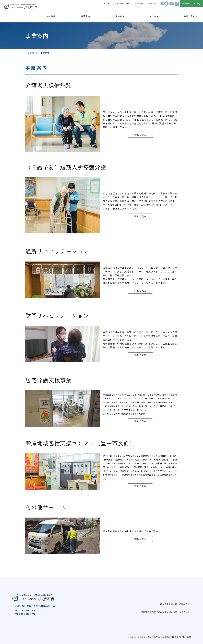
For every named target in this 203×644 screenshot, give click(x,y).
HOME (106, 3)
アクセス (154, 16)
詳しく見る (140, 135)
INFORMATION (122, 3)
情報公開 (152, 3)
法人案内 (51, 16)
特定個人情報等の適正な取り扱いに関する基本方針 (165, 612)
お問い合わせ (191, 16)
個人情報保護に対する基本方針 (175, 604)
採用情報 (139, 3)
